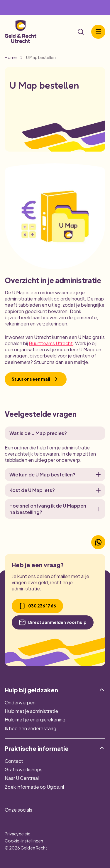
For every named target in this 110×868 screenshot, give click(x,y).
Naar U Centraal (22, 778)
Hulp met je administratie (31, 711)
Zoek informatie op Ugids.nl (34, 787)
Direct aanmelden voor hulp (53, 622)
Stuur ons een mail (36, 379)
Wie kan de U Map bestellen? (55, 475)
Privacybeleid (18, 834)
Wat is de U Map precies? (55, 433)
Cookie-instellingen (24, 841)
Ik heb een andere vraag (31, 728)
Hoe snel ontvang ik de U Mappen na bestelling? (55, 509)
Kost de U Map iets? (55, 490)
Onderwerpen (20, 702)
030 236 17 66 (37, 606)
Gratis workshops (24, 769)
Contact (14, 761)
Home (11, 58)
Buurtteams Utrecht (51, 343)
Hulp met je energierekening (35, 720)
